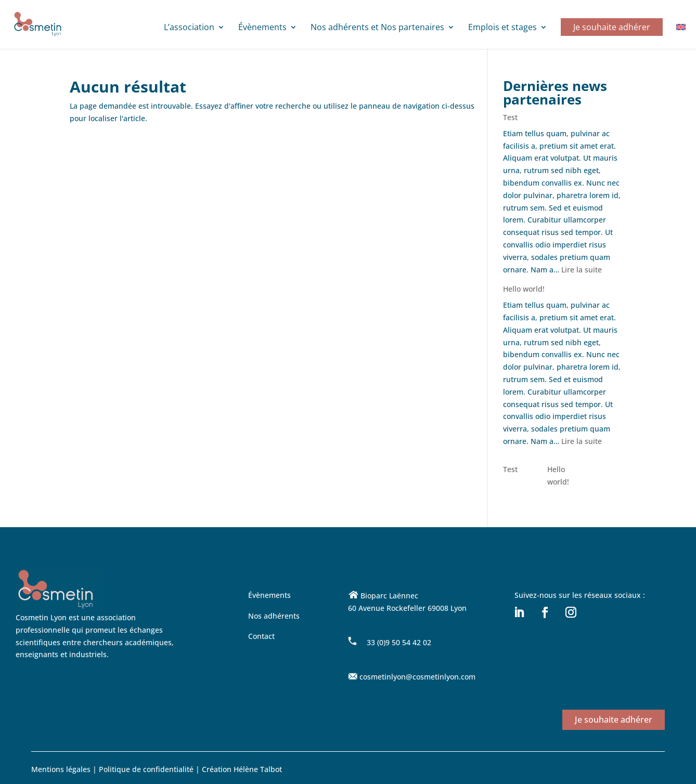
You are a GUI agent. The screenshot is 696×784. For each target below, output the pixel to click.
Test (510, 117)
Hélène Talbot (258, 769)
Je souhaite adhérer (612, 27)
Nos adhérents (274, 616)
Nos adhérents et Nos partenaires (377, 28)
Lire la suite (582, 270)
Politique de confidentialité (147, 769)
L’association (189, 28)
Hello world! (524, 289)
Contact (261, 636)
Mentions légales (61, 769)
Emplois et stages (502, 28)
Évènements (262, 28)
